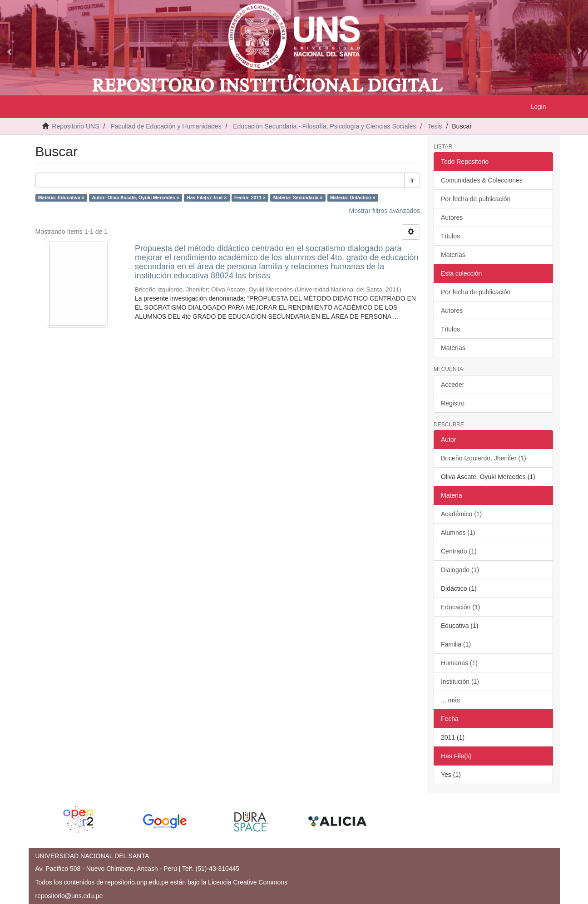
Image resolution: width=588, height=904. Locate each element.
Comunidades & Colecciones (482, 180)
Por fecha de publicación (476, 199)
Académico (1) (461, 514)
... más (450, 700)
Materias (453, 255)
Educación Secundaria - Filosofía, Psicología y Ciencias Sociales (324, 126)
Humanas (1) (459, 663)
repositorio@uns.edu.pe (69, 896)
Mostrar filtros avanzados (385, 211)
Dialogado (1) (460, 570)
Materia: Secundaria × (298, 198)
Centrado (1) (459, 551)
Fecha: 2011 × (250, 198)
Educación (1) (460, 607)
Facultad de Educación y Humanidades (166, 126)
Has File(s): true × (207, 198)
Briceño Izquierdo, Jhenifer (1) (484, 458)
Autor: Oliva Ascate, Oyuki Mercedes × (135, 198)
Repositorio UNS (75, 126)
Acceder (452, 385)
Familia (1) (456, 644)
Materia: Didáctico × (353, 198)
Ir (412, 180)
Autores (452, 217)
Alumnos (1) (458, 533)
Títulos (450, 236)
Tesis (435, 126)
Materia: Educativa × (61, 198)
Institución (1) (460, 682)
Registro (453, 403)
